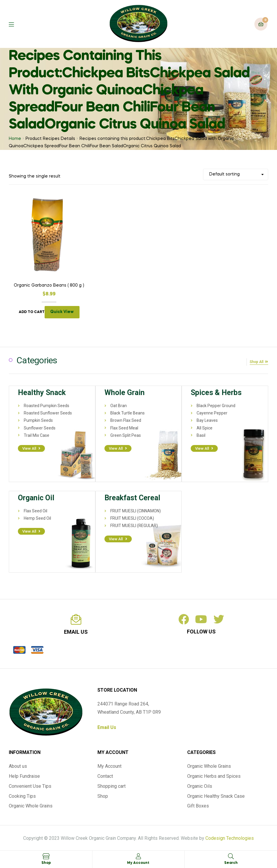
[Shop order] (236, 174)
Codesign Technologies (230, 837)
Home (15, 139)
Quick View (62, 312)
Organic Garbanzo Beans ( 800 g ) (49, 285)
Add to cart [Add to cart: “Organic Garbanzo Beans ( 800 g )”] (32, 312)
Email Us (107, 726)
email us (76, 631)
